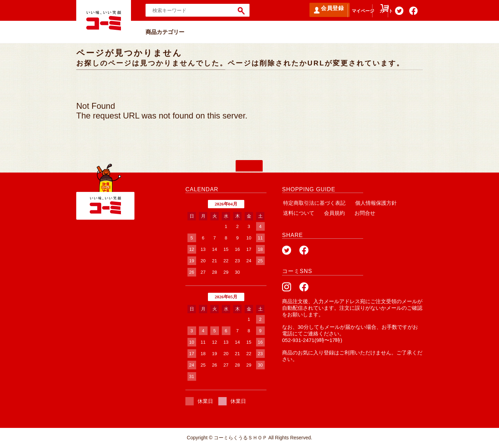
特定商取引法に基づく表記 (313, 203)
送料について (298, 213)
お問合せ (360, 213)
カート (372, 14)
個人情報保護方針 (373, 203)
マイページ (341, 14)
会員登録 (301, 10)
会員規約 (331, 213)
